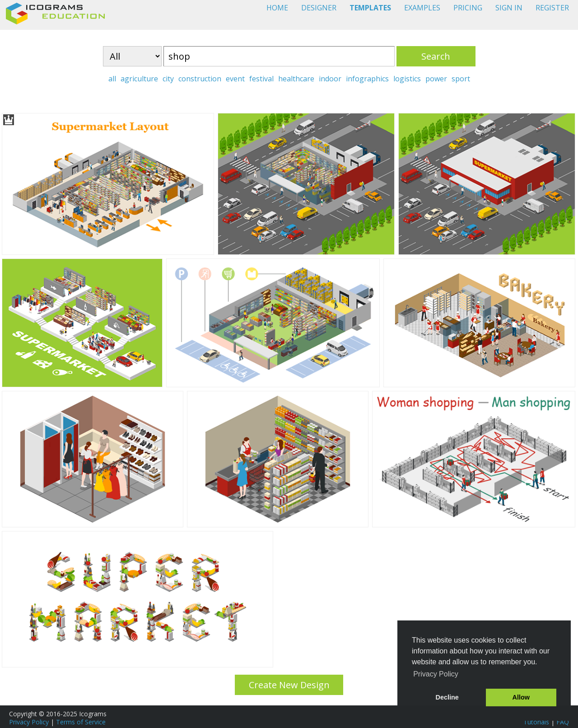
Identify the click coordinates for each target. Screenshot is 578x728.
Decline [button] (447, 697)
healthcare (296, 79)
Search (436, 56)
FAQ (563, 722)
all (112, 79)
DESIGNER (319, 8)
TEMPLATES (370, 8)
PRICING (468, 8)
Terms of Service (81, 722)
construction (200, 79)
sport (461, 79)
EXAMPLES (422, 8)
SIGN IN (509, 8)
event (235, 79)
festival (261, 79)
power (436, 79)
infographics (367, 79)
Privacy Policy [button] (436, 674)
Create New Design (289, 685)
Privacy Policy (29, 722)
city (168, 79)
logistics (407, 79)
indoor (330, 79)
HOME (277, 8)
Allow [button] (521, 697)
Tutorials (536, 722)
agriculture (139, 79)
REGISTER (552, 8)
